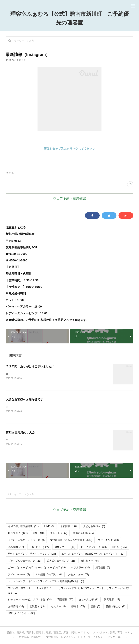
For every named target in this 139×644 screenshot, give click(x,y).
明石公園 (16, 547)
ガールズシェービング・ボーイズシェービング (37, 568)
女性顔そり (90, 561)
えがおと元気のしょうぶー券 (26, 540)
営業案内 (37, 607)
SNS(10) (10, 173)
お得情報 (16, 607)
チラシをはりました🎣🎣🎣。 (23, 441)
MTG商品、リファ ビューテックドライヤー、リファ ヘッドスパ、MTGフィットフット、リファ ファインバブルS (69, 591)
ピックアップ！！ (94, 547)
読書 (95, 607)
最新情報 (69, 527)
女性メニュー (78, 575)
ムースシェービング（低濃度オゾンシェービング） (93, 554)
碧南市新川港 (83, 533)
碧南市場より (116, 607)
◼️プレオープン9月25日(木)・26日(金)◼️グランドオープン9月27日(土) (45, 374)
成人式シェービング (61, 561)
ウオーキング (108, 540)
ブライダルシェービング (24, 561)
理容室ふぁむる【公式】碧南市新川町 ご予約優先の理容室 (70, 19)
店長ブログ (18, 533)
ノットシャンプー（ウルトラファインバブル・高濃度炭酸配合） (46, 582)
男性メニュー (65, 547)
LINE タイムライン (21, 614)
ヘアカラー (80, 568)
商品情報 (65, 600)
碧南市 (78, 607)
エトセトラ (59, 533)
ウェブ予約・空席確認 (69, 199)
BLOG (119, 547)
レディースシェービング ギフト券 (30, 600)
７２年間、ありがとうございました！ (30, 366)
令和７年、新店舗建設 (23, 527)
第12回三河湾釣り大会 (20, 433)
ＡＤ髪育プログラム (49, 575)
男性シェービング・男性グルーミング (32, 554)
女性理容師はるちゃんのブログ (71, 540)
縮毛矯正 (103, 568)
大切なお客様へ (94, 527)
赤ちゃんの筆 (89, 600)
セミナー (59, 607)
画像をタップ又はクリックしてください (69, 149)
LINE (49, 527)
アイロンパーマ (19, 575)
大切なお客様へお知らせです (24, 399)
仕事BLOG (39, 547)
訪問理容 (112, 600)
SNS (39, 533)
